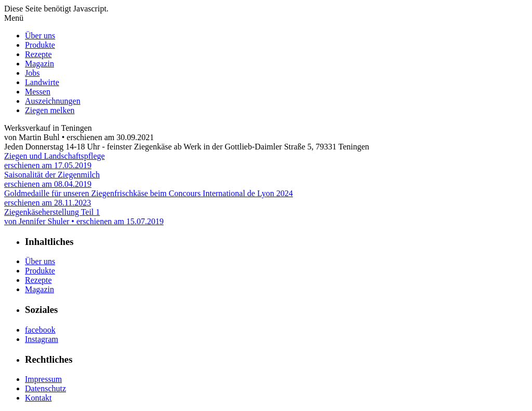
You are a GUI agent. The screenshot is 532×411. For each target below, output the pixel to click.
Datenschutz (45, 388)
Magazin (39, 64)
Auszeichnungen (53, 101)
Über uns (40, 36)
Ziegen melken (50, 110)
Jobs (32, 73)
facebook (40, 330)
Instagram (42, 339)
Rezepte (38, 54)
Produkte (40, 45)
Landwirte (42, 82)
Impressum (43, 379)
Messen (38, 92)
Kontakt (38, 398)
